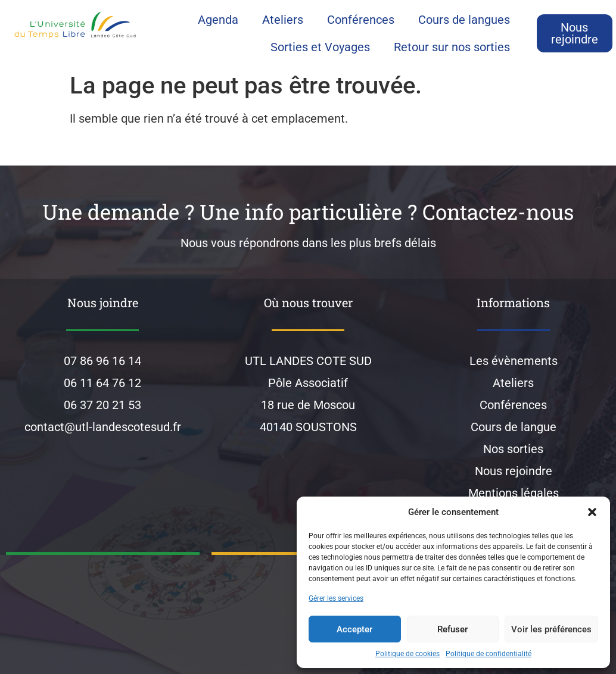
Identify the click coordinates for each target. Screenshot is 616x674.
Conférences (361, 20)
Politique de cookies (407, 654)
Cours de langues (464, 20)
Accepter (354, 629)
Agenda (218, 20)
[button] (592, 512)
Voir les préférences (551, 629)
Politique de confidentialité (489, 654)
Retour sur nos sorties (452, 47)
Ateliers (283, 20)
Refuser (452, 629)
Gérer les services (336, 598)
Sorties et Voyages (320, 47)
